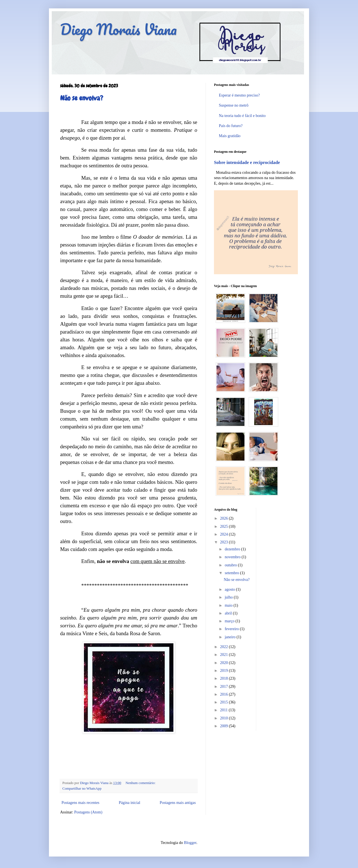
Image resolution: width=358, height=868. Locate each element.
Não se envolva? (82, 98)
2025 (225, 526)
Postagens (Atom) (88, 812)
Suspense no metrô (234, 105)
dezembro (233, 549)
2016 (225, 694)
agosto (230, 589)
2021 (225, 655)
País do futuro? (231, 126)
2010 (225, 718)
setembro (232, 573)
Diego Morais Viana (118, 29)
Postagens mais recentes (80, 803)
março (230, 621)
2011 (224, 710)
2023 (225, 542)
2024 (225, 534)
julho (229, 597)
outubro (231, 565)
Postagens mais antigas (178, 803)
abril (229, 613)
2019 (225, 671)
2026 (225, 518)
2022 (225, 647)
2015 (225, 702)
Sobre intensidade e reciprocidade (247, 162)
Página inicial (130, 803)
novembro (233, 557)
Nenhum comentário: (141, 783)
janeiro (230, 637)
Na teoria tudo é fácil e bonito (242, 116)
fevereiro (232, 629)
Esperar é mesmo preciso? (240, 95)
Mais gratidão (230, 136)
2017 (225, 687)
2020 (225, 663)
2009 (225, 726)
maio (229, 605)
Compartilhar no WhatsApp (82, 789)
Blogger (190, 843)
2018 (225, 678)
